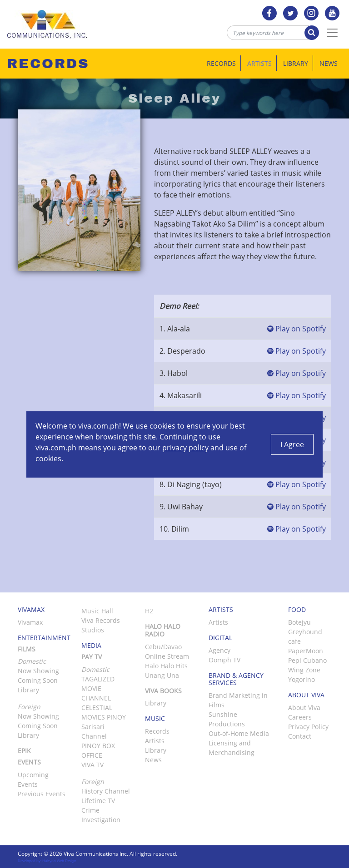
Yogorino (302, 679)
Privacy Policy (308, 727)
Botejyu (299, 622)
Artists (259, 63)
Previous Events (42, 794)
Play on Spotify (297, 329)
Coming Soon (38, 680)
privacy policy (185, 448)
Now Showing (38, 671)
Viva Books (163, 691)
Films (27, 649)
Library (296, 63)
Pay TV (92, 657)
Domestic (95, 669)
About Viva (304, 708)
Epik (24, 751)
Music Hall (97, 611)
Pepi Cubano (307, 660)
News (329, 63)
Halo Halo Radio (163, 630)
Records (221, 63)
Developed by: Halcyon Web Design (47, 861)
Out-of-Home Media (239, 733)
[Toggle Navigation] (332, 33)
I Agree (292, 444)
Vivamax (30, 622)
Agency (219, 650)
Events (29, 762)
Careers (300, 717)
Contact (300, 736)
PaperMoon (306, 651)
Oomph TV (224, 660)
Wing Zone (304, 670)
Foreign (93, 782)
